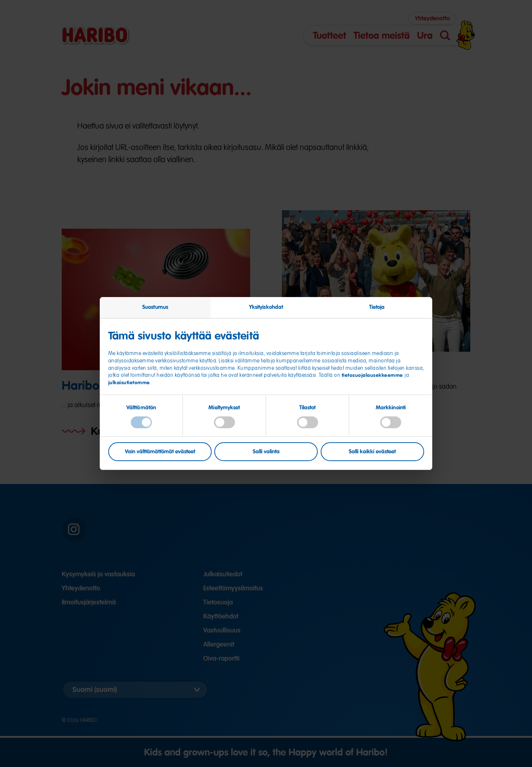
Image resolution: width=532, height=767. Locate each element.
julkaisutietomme (129, 382)
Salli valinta (266, 451)
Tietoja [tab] (377, 307)
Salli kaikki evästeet (372, 451)
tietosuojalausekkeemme (373, 375)
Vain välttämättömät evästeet (160, 451)
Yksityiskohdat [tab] (266, 307)
